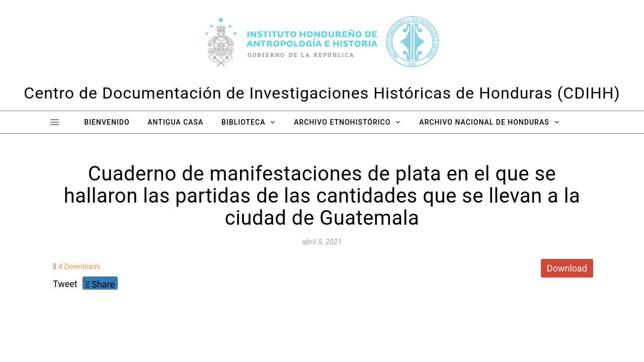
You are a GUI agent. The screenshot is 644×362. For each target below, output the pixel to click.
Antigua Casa (175, 122)
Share (100, 284)
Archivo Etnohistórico (342, 122)
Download (567, 268)
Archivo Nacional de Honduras (484, 122)
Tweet (65, 284)
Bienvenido (107, 122)
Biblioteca (243, 122)
